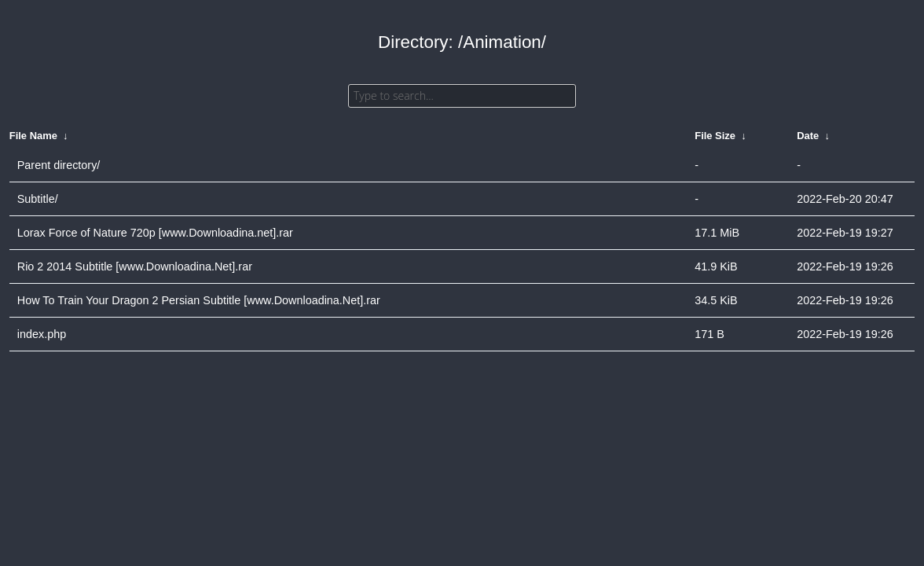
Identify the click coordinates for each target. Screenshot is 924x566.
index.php (42, 334)
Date (808, 136)
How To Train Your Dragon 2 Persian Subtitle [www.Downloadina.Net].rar (199, 300)
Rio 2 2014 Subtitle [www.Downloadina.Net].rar (135, 266)
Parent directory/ (59, 165)
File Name (33, 136)
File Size (715, 136)
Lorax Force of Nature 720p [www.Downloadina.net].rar (155, 233)
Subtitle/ (38, 199)
